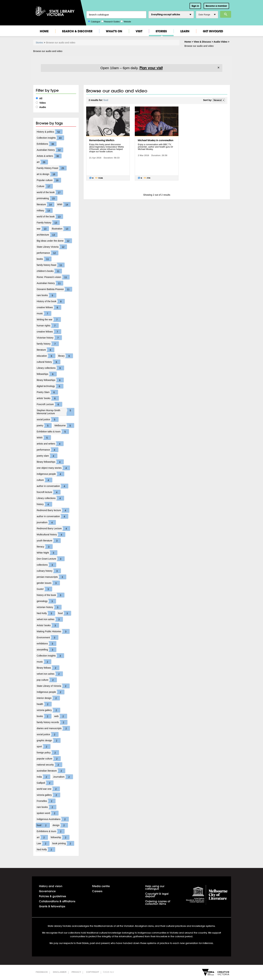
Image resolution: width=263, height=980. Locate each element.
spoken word (48, 813)
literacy (45, 547)
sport (44, 746)
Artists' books (48, 625)
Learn (185, 31)
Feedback (42, 972)
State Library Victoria (52, 247)
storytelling (47, 650)
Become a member (216, 6)
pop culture (47, 680)
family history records (52, 722)
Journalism (63, 777)
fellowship (60, 837)
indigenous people (51, 474)
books (44, 259)
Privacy (76, 972)
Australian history (50, 150)
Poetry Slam (47, 392)
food (64, 613)
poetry (44, 425)
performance (48, 253)
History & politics (50, 132)
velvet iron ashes (50, 619)
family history (48, 344)
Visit (139, 31)
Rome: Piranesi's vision (53, 277)
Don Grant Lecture (51, 559)
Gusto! (44, 589)
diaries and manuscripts (53, 728)
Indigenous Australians (53, 819)
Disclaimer (60, 972)
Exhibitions (47, 144)
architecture (47, 235)
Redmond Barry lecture (53, 510)
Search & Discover (77, 31)
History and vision (51, 886)
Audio (41, 107)
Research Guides (110, 21)
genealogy (46, 601)
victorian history (49, 607)
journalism (46, 522)
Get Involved (213, 31)
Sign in (195, 6)
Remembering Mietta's (102, 140)
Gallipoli (45, 783)
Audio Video (220, 42)
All (39, 98)
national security (49, 765)
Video (41, 103)
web (61, 716)
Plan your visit (151, 68)
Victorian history (49, 338)
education (46, 356)
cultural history (49, 362)
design (60, 825)
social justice (48, 419)
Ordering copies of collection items (158, 902)
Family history (48, 223)
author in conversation (53, 486)
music (44, 313)
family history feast (51, 265)
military (45, 210)
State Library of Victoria (53, 686)
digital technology (50, 386)
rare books (47, 295)
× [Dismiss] (219, 68)
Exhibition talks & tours (53, 432)
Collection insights (50, 138)
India (44, 777)
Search (226, 14)
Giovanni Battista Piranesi (54, 289)
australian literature (51, 771)
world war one (48, 789)
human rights (48, 326)
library (66, 356)
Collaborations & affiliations (57, 901)
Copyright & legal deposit (157, 895)
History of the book (51, 301)
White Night (47, 553)
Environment (48, 637)
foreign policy (48, 753)
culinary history (49, 571)
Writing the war (49, 319)
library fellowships (50, 380)
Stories (161, 31)
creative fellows (49, 307)
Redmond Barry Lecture (54, 528)
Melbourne (64, 425)
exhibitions (47, 644)
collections (46, 565)
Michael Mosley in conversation (156, 140)
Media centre (101, 886)
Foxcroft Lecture (49, 404)
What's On (114, 31)
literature (46, 204)
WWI (64, 204)
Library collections (50, 368)
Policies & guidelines (53, 896)
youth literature (49, 541)
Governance (47, 891)
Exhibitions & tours (51, 831)
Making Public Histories (53, 631)
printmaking (47, 198)
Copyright (93, 972)
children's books (49, 271)
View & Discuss (202, 42)
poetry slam (47, 456)
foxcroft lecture (49, 492)
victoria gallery (48, 710)
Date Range (207, 15)
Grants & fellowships (52, 906)
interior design (48, 698)
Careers (97, 891)
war (43, 229)
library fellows (48, 668)
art (42, 162)
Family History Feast (52, 168)
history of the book (51, 595)
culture (45, 480)
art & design (47, 174)
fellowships (47, 374)
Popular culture (49, 180)
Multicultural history (51, 534)
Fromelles (46, 801)
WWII (44, 438)
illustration (61, 229)
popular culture (49, 759)
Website (126, 21)
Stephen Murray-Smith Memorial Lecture (56, 412)
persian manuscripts (52, 577)
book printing (63, 843)
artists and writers (50, 444)
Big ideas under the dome (54, 241)
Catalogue (94, 21)
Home (44, 31)
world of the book (50, 192)
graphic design (49, 740)
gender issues (48, 583)
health (44, 704)
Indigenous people (51, 692)
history (44, 504)
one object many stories (53, 468)
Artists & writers (49, 156)
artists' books (48, 398)
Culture (45, 186)
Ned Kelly (46, 613)
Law (43, 843)
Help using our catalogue (155, 887)
